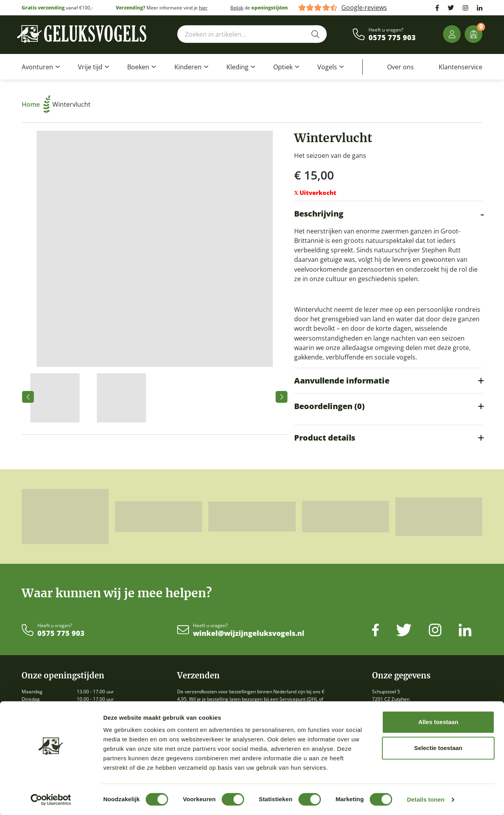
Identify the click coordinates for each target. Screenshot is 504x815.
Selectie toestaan (438, 748)
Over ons (400, 67)
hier (203, 8)
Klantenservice (460, 67)
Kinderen (188, 67)
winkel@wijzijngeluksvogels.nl (249, 633)
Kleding (237, 67)
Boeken (138, 67)
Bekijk (237, 8)
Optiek (283, 67)
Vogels (327, 67)
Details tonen (425, 799)
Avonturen (37, 67)
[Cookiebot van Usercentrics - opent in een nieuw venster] (51, 800)
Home (36, 104)
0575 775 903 (392, 38)
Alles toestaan (438, 722)
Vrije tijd (90, 67)
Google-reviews (364, 8)
